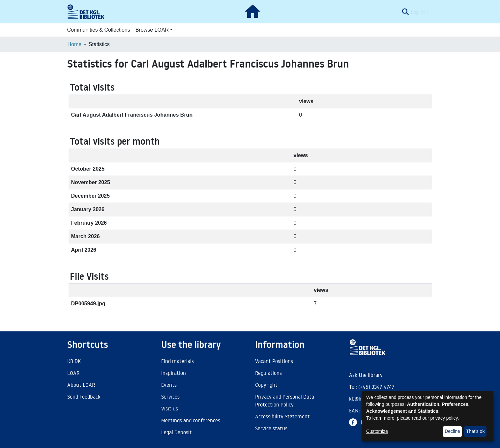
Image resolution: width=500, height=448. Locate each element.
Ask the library (366, 375)
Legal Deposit (176, 432)
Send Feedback (84, 397)
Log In (418, 12)
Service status (271, 428)
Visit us (170, 408)
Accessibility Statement (282, 416)
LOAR (73, 373)
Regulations (268, 373)
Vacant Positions (274, 361)
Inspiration (174, 373)
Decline (452, 431)
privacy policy (444, 418)
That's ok (475, 431)
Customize (377, 431)
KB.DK (74, 361)
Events (169, 385)
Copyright (266, 385)
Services (170, 397)
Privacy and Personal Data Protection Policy (285, 401)
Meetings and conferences (191, 420)
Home (75, 44)
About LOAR (81, 385)
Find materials (177, 361)
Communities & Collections (99, 30)
